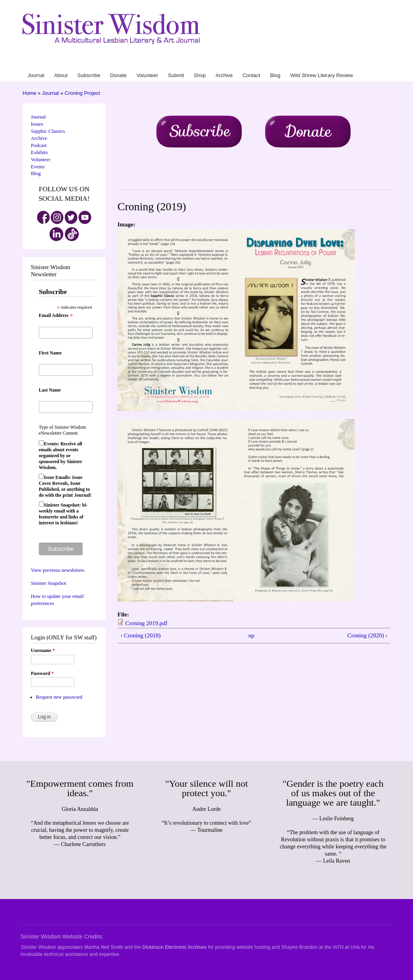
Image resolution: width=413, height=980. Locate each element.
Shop (285, 63)
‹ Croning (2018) (140, 635)
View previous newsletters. (58, 570)
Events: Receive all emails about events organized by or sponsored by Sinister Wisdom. (61, 456)
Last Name (50, 390)
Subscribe (219, 63)
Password (42, 673)
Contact (315, 63)
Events (38, 167)
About (202, 63)
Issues (37, 124)
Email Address (56, 316)
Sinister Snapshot (48, 583)
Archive (299, 63)
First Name (50, 353)
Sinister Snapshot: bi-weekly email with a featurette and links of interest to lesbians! (63, 514)
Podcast (39, 145)
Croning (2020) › (368, 635)
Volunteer (255, 63)
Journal (189, 63)
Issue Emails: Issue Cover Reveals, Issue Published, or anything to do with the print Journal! (65, 486)
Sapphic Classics (48, 131)
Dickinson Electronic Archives (174, 947)
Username (43, 650)
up (251, 635)
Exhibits (39, 153)
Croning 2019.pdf (147, 623)
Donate (238, 63)
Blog (328, 63)
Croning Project (82, 93)
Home (29, 93)
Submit (272, 63)
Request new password (59, 697)
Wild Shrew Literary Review (361, 63)
